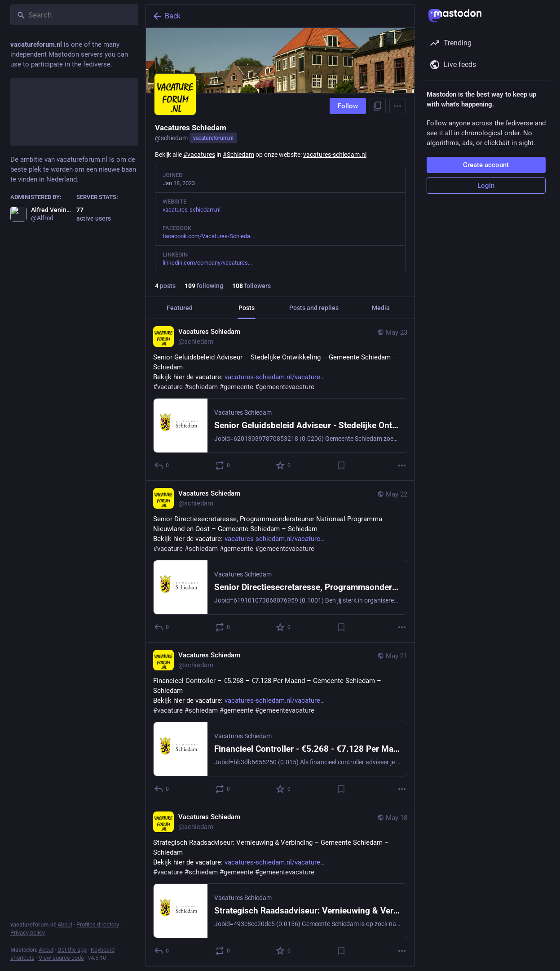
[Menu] (397, 106)
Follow (348, 106)
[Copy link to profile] (378, 106)
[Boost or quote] (223, 466)
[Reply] (162, 466)
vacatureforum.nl (213, 138)
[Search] (74, 15)
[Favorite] (284, 466)
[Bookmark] (341, 466)
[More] (402, 466)
